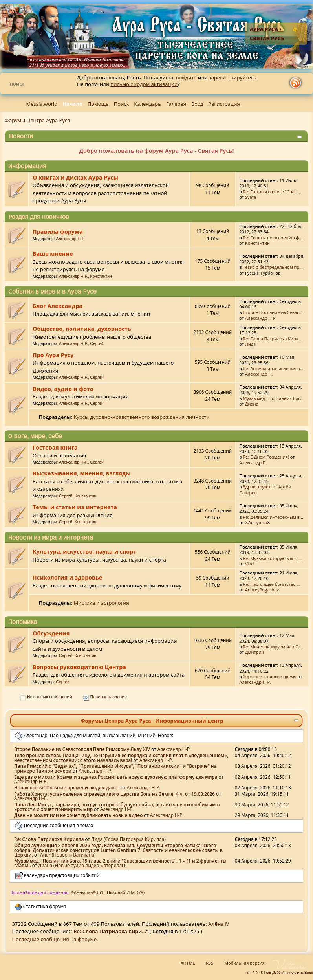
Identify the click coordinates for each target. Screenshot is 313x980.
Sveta (251, 197)
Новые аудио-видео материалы (90, 865)
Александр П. (259, 374)
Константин (257, 243)
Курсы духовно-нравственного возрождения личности (141, 417)
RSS (210, 963)
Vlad (249, 564)
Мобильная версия (244, 963)
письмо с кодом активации (144, 84)
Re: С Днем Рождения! (266, 457)
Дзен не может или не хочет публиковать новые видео (78, 815)
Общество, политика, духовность (82, 329)
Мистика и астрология (101, 603)
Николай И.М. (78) (126, 892)
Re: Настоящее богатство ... (271, 584)
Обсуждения (51, 633)
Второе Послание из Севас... (273, 312)
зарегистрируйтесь (232, 77)
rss (297, 83)
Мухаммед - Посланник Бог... (273, 398)
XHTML (188, 963)
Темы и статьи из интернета (75, 507)
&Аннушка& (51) (88, 892)
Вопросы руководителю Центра (79, 667)
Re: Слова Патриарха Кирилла (49, 839)
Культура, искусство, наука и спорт (84, 551)
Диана (252, 404)
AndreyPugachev (262, 590)
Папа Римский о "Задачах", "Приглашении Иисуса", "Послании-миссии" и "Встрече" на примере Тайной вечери (115, 768)
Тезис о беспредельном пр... (273, 267)
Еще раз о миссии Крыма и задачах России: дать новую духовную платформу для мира (116, 777)
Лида (250, 344)
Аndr (45, 855)
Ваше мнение (53, 254)
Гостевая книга (55, 447)
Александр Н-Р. (71, 239)
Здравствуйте (257, 487)
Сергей (97, 344)
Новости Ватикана (73, 855)
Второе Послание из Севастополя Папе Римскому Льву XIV (82, 749)
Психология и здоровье (67, 577)
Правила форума (58, 232)
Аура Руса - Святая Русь (267, 34)
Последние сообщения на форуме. (55, 939)
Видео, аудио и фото (63, 389)
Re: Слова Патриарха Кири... (272, 339)
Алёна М (219, 924)
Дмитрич (254, 652)
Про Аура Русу (53, 355)
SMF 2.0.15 (254, 973)
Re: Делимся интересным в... (273, 517)
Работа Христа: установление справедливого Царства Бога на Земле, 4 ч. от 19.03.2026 (114, 794)
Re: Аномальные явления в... (273, 368)
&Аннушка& (258, 522)
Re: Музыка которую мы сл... (272, 558)
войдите (186, 77)
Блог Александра (58, 306)
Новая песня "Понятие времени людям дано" (67, 787)
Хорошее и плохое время (269, 676)
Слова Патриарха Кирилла (135, 839)
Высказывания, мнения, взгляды (81, 473)
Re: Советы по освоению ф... (273, 238)
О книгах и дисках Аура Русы (75, 177)
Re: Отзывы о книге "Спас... (271, 192)
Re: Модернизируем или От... (273, 647)
